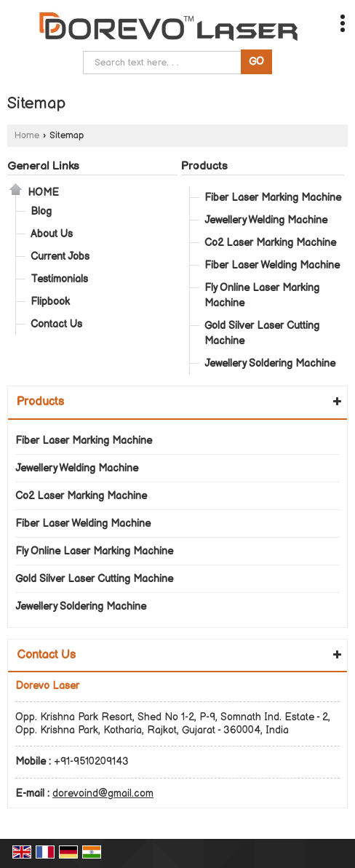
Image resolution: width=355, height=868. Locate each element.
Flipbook (50, 302)
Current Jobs (60, 256)
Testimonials (59, 279)
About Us (52, 234)
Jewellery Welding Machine (266, 220)
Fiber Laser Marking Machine (273, 198)
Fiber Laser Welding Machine (272, 265)
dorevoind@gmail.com (103, 793)
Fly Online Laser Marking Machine (262, 295)
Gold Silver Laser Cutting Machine (262, 333)
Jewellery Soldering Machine (270, 363)
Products (204, 166)
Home (27, 136)
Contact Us (56, 324)
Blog (41, 211)
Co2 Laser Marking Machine (270, 243)
